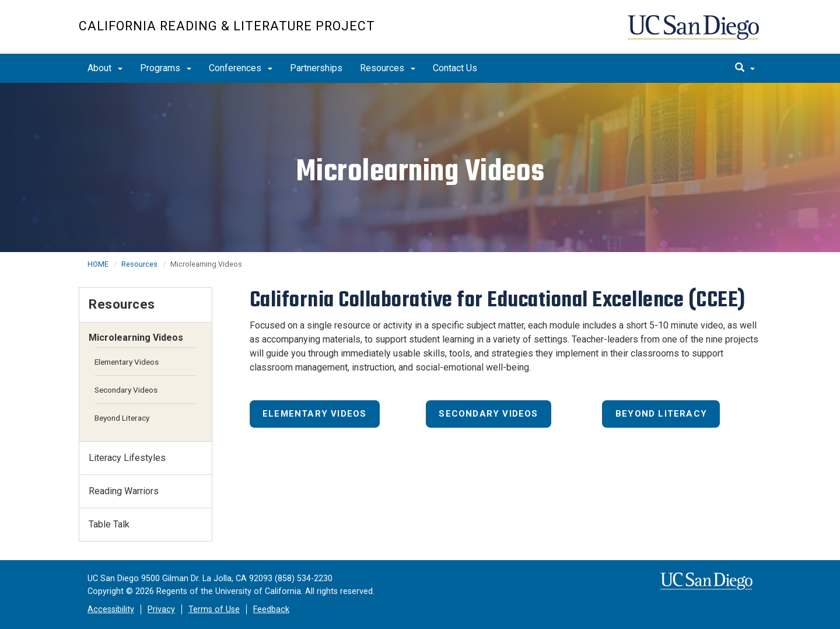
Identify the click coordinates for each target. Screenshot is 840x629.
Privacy (161, 609)
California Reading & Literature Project (227, 26)
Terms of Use (214, 609)
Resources (388, 68)
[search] (745, 68)
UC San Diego (694, 33)
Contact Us (455, 68)
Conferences (241, 68)
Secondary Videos (488, 414)
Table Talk (109, 524)
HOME (98, 264)
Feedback (271, 609)
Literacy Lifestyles (127, 458)
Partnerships (316, 68)
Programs (166, 68)
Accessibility (111, 609)
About (105, 68)
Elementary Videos (314, 414)
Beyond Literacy (661, 414)
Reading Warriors (124, 491)
